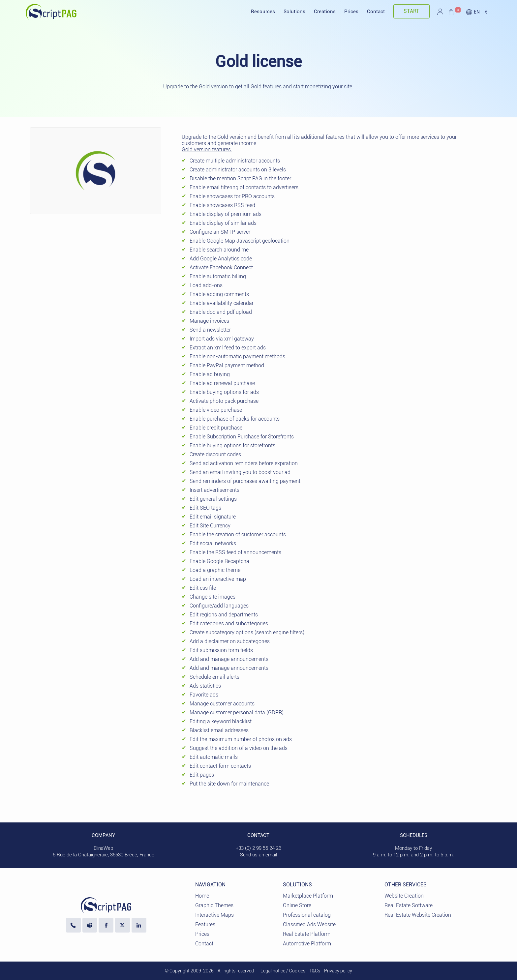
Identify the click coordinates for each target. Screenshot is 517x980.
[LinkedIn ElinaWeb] (139, 925)
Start (411, 11)
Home (202, 896)
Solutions (294, 12)
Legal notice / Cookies (283, 971)
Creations (325, 12)
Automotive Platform (307, 944)
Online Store (297, 905)
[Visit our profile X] (122, 925)
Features (205, 924)
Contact (376, 12)
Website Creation (404, 896)
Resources (263, 12)
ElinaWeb (103, 848)
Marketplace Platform (308, 896)
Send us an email (258, 855)
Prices (351, 12)
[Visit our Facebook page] (106, 925)
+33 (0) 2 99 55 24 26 (258, 848)
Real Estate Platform (307, 934)
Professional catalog (307, 915)
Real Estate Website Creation (418, 915)
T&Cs (315, 971)
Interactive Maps (214, 915)
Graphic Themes (214, 905)
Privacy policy (338, 971)
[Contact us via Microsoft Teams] (90, 925)
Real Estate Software (409, 905)
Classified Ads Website (309, 924)
